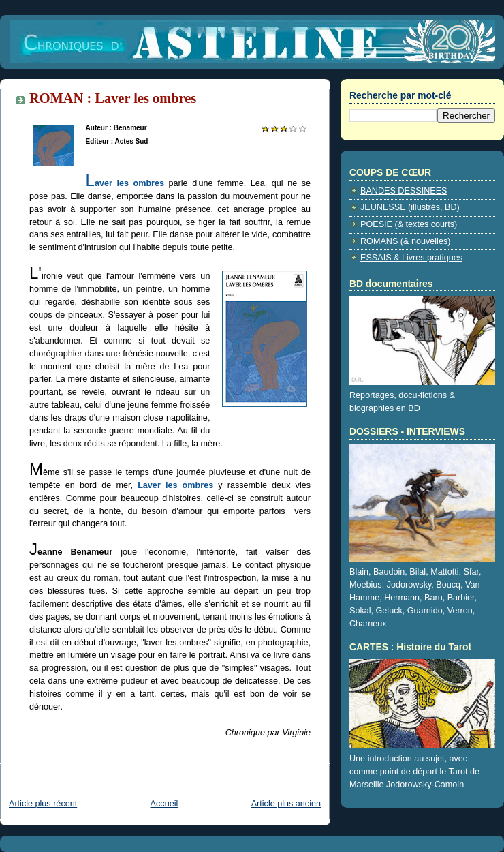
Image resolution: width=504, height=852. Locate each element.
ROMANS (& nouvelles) (405, 241)
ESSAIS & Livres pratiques (411, 258)
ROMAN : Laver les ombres (113, 98)
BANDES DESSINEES (404, 191)
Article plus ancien (286, 804)
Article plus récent (43, 804)
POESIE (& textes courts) (409, 224)
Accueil (164, 804)
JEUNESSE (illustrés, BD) (410, 207)
